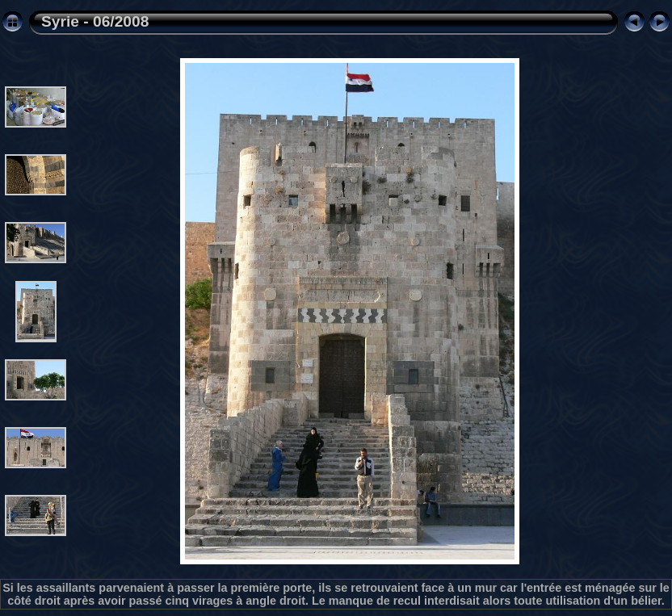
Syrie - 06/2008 (95, 21)
